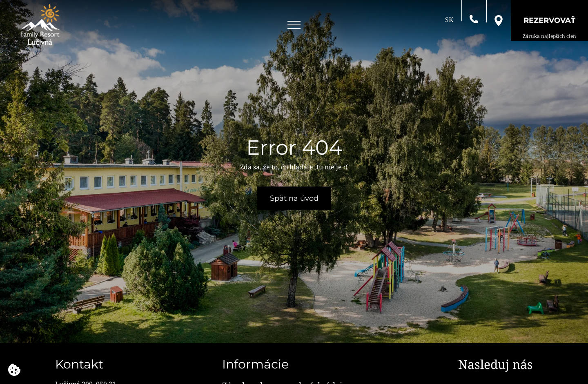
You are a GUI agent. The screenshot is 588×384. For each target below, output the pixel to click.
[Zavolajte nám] (474, 18)
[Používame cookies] (14, 370)
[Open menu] (294, 25)
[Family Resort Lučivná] (40, 24)
